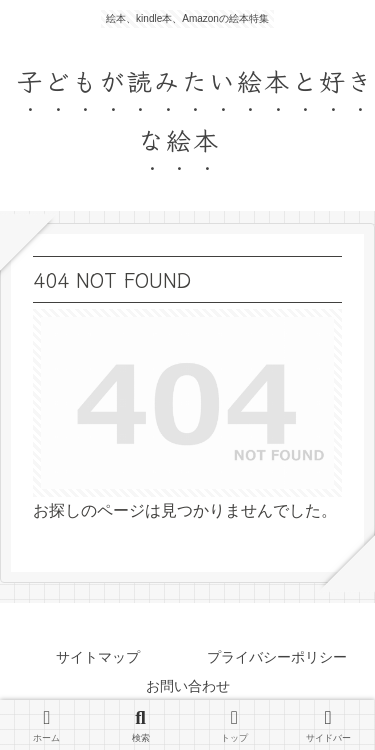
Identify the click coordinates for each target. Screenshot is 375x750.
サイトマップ (98, 657)
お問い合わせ (188, 686)
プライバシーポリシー (277, 657)
